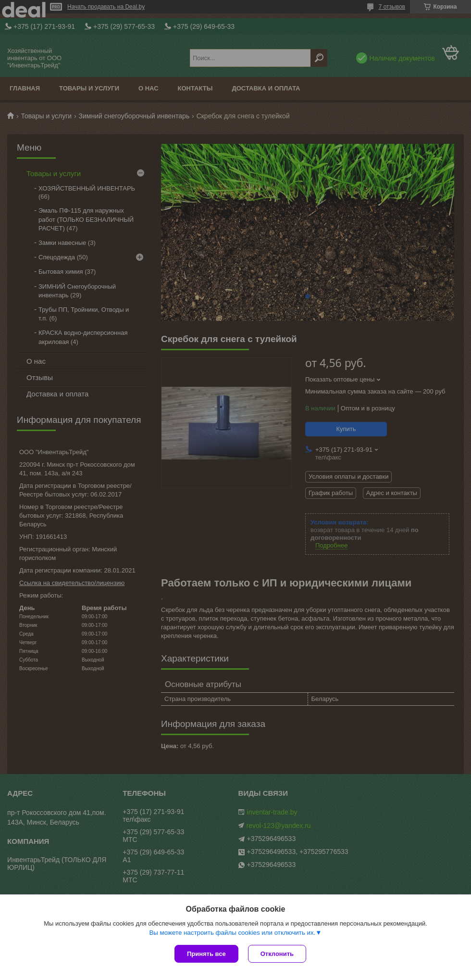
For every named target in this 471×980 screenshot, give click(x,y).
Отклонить (277, 954)
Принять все (206, 954)
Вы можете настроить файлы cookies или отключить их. (232, 933)
